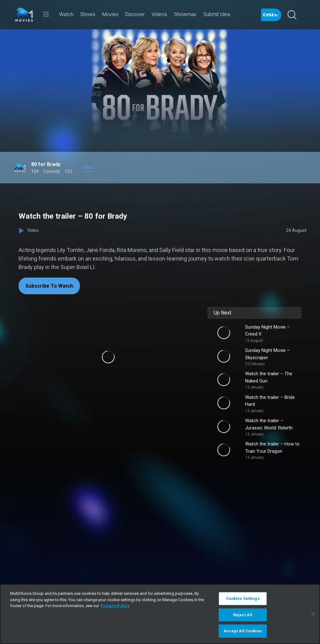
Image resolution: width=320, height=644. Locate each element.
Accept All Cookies (243, 631)
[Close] (313, 614)
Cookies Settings (243, 598)
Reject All (243, 615)
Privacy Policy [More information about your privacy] (115, 606)
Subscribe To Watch (49, 286)
